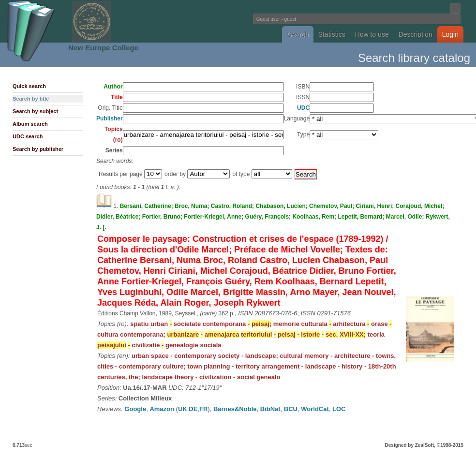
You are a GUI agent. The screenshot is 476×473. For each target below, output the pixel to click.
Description (416, 34)
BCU (291, 409)
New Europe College (103, 48)
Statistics (332, 34)
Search (297, 34)
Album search (30, 124)
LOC (339, 409)
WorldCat (315, 409)
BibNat (270, 409)
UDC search (28, 136)
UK (183, 409)
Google (135, 409)
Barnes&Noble (235, 409)
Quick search (29, 86)
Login (450, 34)
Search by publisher (38, 149)
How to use (372, 34)
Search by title (31, 99)
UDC (303, 108)
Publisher (110, 118)
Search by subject (35, 111)
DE (193, 409)
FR (203, 409)
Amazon (162, 409)
